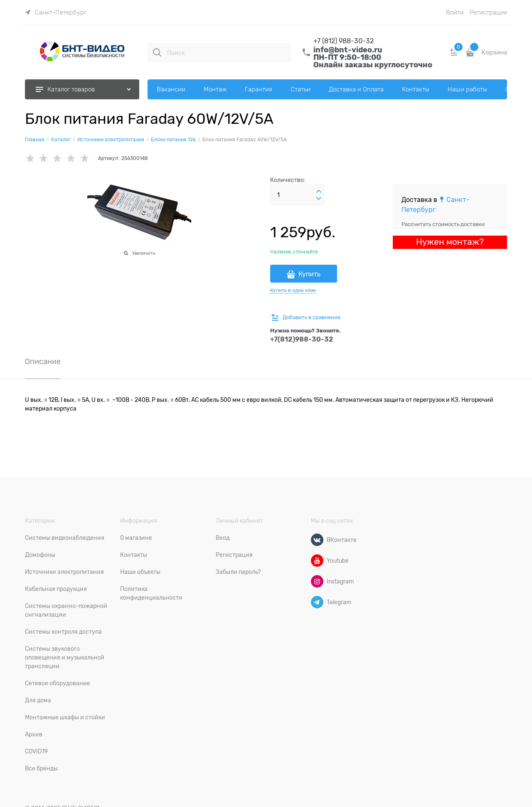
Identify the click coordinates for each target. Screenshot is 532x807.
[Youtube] (317, 561)
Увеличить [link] (144, 253)
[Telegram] (317, 602)
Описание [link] (43, 362)
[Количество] (297, 195)
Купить (309, 274)
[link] (56, 12)
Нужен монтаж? (450, 242)
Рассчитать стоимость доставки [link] (443, 224)
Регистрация (488, 12)
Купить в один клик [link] (293, 290)
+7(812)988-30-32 (302, 339)
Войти (455, 12)
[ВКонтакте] (317, 540)
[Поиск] (157, 52)
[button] (319, 192)
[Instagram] (317, 581)
